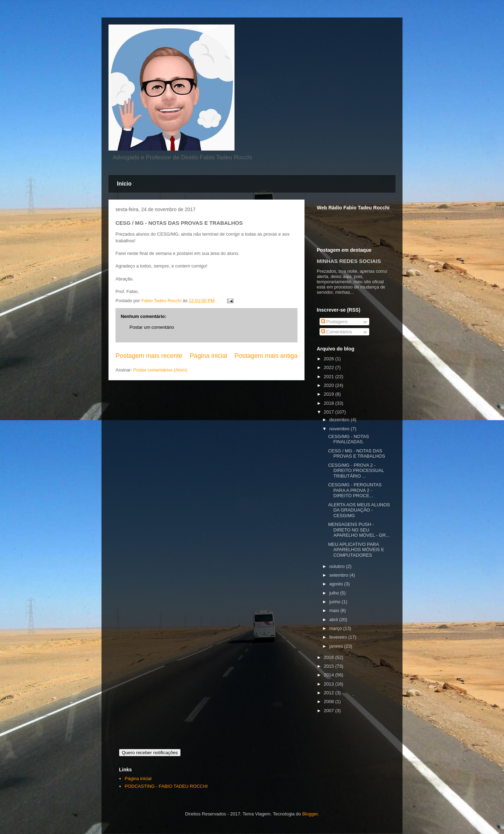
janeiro (337, 646)
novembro (340, 429)
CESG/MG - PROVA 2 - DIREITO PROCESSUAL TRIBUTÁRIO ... (356, 471)
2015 (330, 666)
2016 (330, 657)
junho (335, 602)
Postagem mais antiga (266, 356)
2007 (330, 711)
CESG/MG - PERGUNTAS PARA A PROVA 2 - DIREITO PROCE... (355, 490)
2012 (330, 693)
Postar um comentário (152, 327)
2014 (330, 675)
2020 (330, 385)
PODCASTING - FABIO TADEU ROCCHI (166, 786)
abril (334, 620)
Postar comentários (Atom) (160, 370)
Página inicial (208, 356)
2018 (330, 403)
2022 (330, 367)
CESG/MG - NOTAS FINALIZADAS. (348, 439)
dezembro (340, 420)
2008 (330, 701)
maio (335, 610)
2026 (330, 359)
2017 (330, 412)
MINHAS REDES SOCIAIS (349, 261)
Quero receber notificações (150, 753)
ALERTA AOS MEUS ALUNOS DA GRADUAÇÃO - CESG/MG (359, 510)
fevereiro (339, 637)
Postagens (334, 322)
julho (335, 593)
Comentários (337, 332)
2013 (330, 684)
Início (124, 184)
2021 (330, 377)
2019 (330, 394)
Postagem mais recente (149, 356)
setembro (339, 575)
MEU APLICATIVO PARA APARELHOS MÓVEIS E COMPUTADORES (356, 550)
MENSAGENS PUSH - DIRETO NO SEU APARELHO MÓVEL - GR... (359, 530)
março (336, 628)
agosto (337, 584)
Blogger (310, 814)
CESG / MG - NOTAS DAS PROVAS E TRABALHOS (356, 454)
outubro (338, 566)
